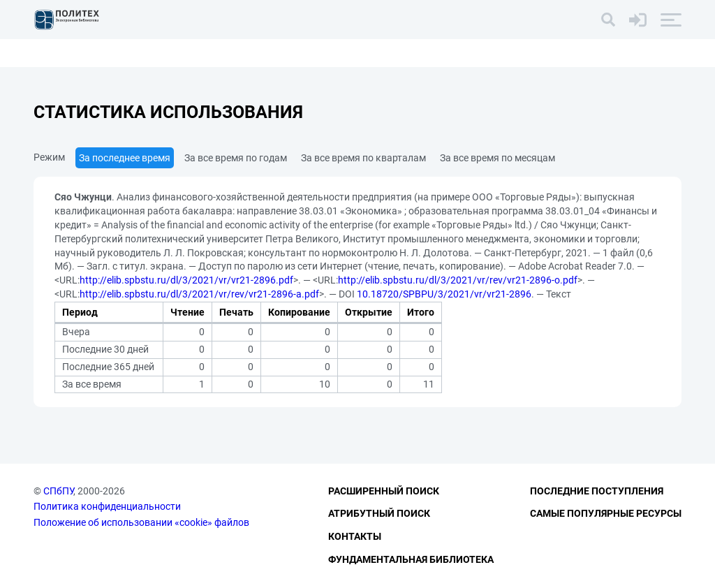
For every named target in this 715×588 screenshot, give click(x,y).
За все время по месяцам (497, 158)
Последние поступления (597, 491)
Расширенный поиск (384, 491)
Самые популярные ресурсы (606, 513)
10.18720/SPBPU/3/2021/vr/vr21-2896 (444, 294)
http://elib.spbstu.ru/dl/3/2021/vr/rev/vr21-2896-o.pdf (458, 280)
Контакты (355, 536)
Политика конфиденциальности (107, 506)
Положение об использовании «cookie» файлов (141, 522)
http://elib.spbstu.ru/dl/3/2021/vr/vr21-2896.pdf (186, 280)
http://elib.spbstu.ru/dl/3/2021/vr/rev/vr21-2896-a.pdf (199, 294)
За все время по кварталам (363, 158)
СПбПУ (58, 491)
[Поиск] (608, 20)
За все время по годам (236, 158)
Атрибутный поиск (379, 513)
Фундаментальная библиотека (411, 559)
